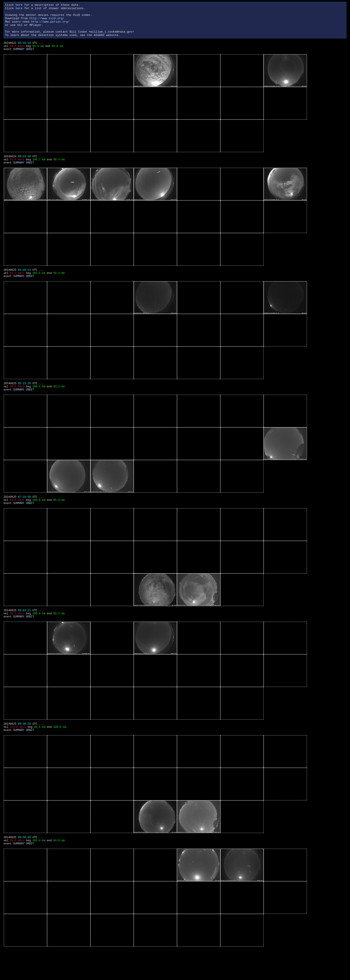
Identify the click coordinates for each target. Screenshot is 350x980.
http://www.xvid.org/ (47, 21)
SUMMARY (19, 58)
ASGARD (99, 42)
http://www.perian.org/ (50, 25)
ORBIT (30, 58)
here (19, 5)
